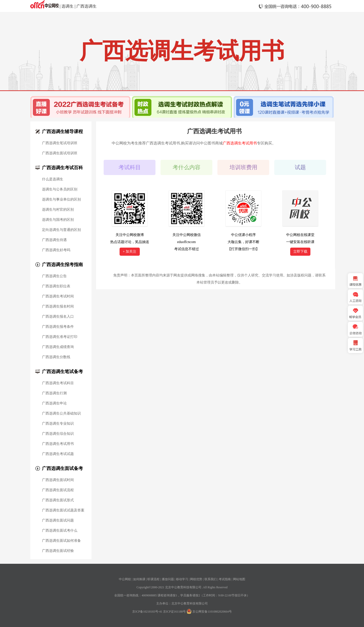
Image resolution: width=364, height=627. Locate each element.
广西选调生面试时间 (58, 480)
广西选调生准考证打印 (60, 337)
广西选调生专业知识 (58, 424)
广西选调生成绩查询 (58, 347)
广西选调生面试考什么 (60, 531)
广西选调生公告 (54, 276)
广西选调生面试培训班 (60, 153)
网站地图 (239, 579)
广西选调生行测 (54, 393)
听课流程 (153, 579)
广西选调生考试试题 (58, 454)
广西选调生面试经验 (58, 551)
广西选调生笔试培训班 (60, 143)
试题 (300, 167)
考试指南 (225, 579)
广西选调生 (86, 6)
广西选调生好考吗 (56, 250)
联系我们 (211, 579)
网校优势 (196, 579)
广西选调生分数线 (56, 357)
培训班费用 (243, 167)
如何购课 (139, 579)
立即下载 (300, 252)
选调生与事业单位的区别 (61, 200)
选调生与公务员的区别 (60, 189)
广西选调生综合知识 (58, 434)
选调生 (67, 6)
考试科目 (130, 167)
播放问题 (168, 579)
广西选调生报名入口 (58, 317)
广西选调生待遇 (54, 240)
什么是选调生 (53, 179)
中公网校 (125, 579)
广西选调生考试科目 (58, 383)
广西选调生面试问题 (58, 521)
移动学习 (182, 579)
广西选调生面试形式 (58, 500)
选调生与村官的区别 (58, 210)
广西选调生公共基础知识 (61, 414)
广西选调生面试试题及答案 (63, 510)
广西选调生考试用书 (58, 444)
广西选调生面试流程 (58, 490)
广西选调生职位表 (56, 286)
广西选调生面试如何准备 (61, 541)
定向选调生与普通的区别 (61, 230)
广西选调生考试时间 (58, 296)
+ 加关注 (130, 252)
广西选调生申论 (54, 403)
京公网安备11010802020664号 (212, 612)
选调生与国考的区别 (58, 220)
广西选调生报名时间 (58, 307)
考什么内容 (187, 167)
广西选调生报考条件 (58, 327)
